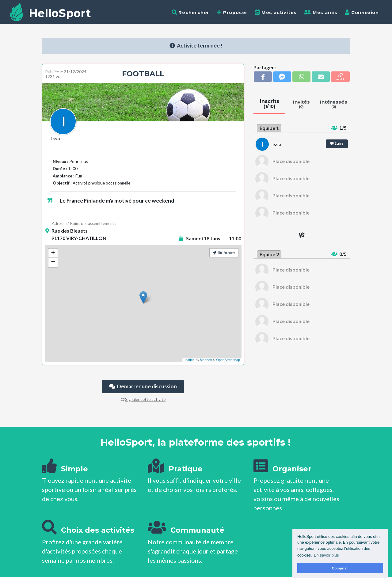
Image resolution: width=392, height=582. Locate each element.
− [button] (53, 262)
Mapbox (206, 360)
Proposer (232, 12)
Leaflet (189, 360)
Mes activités (276, 12)
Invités (301, 104)
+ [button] (53, 253)
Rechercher (191, 12)
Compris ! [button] (340, 568)
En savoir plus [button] (326, 555)
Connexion (362, 12)
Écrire (337, 143)
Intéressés (334, 104)
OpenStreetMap (228, 360)
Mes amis (321, 12)
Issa (56, 138)
